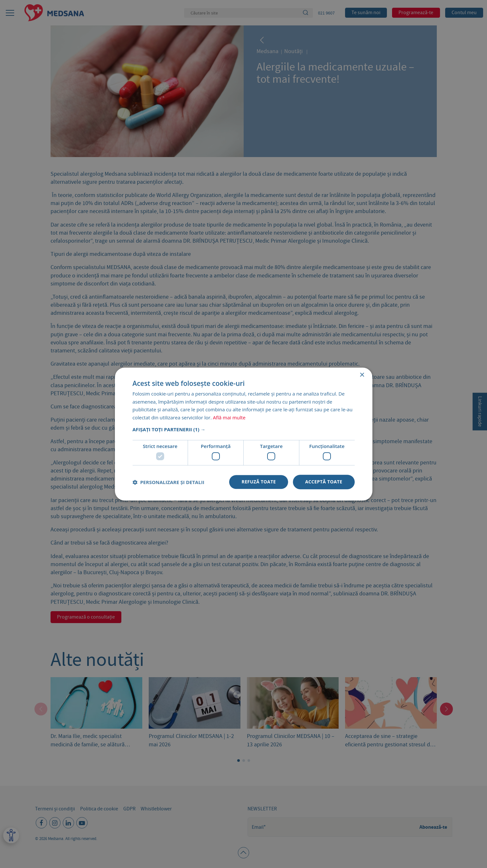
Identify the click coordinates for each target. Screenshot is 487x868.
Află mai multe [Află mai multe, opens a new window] (229, 417)
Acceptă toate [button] (324, 482)
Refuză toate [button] (258, 482)
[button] (244, 429)
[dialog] (243, 434)
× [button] (362, 375)
